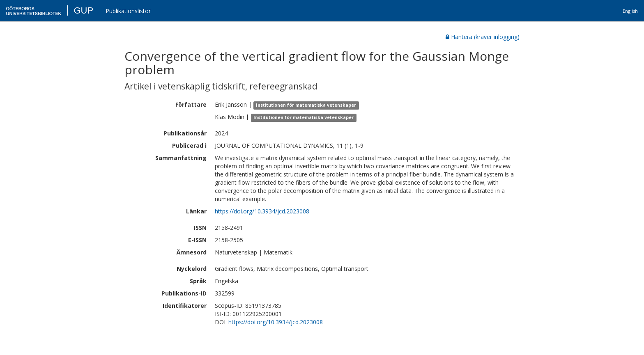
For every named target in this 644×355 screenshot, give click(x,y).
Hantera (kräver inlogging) (483, 37)
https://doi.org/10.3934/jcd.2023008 (262, 211)
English (630, 11)
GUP (83, 10)
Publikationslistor (128, 11)
